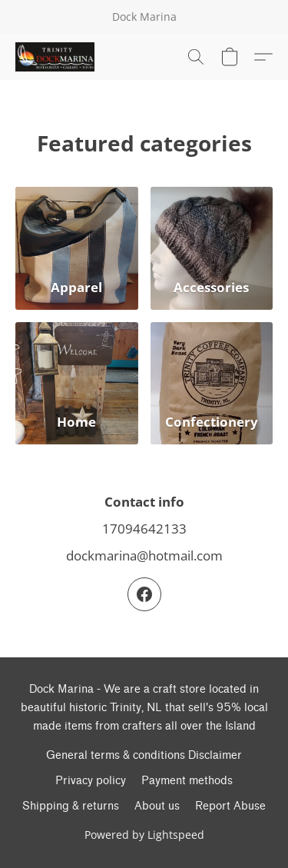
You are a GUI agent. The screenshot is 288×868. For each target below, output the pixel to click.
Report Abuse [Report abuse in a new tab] (230, 806)
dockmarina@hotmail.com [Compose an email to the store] (144, 555)
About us (157, 806)
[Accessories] (212, 248)
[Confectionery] (212, 384)
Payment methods (187, 781)
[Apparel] (77, 248)
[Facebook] (144, 594)
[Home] (77, 384)
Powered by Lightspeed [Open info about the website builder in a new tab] (144, 835)
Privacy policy (91, 781)
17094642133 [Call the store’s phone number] (144, 529)
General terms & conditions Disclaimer (144, 755)
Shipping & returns (71, 806)
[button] (57, 57)
